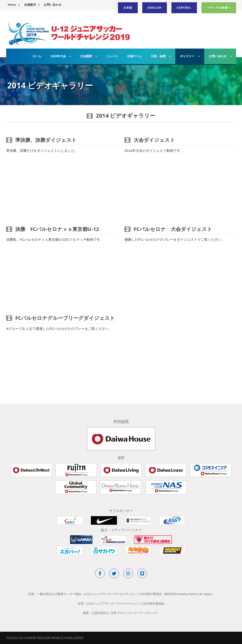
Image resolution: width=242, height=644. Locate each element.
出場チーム (134, 56)
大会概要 (86, 56)
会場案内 (30, 5)
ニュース (112, 56)
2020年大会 (58, 56)
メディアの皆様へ (219, 8)
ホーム (37, 56)
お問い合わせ (53, 5)
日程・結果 (158, 56)
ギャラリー (187, 56)
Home (12, 5)
